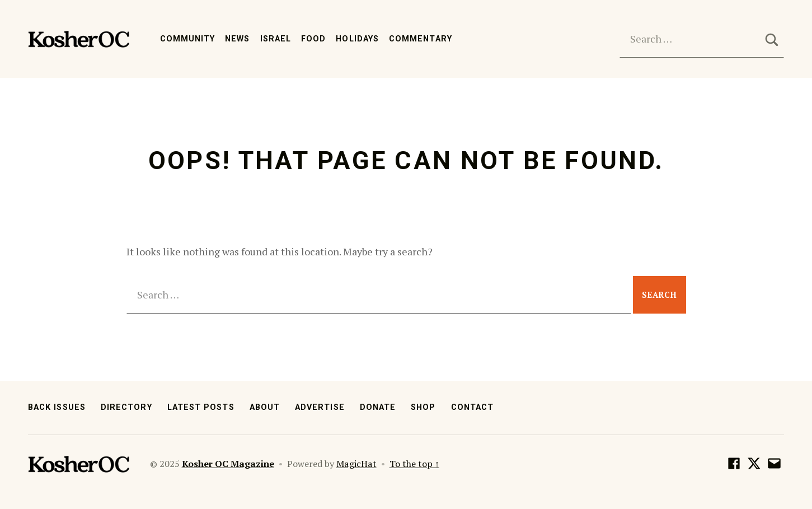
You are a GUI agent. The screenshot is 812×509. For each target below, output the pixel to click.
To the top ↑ (414, 464)
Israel (276, 39)
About (265, 407)
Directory (126, 407)
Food (313, 39)
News (237, 39)
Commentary (421, 39)
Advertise (320, 407)
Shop (423, 407)
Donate (378, 407)
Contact (473, 407)
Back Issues (57, 407)
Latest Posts (201, 407)
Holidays (357, 39)
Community (188, 39)
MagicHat (356, 464)
